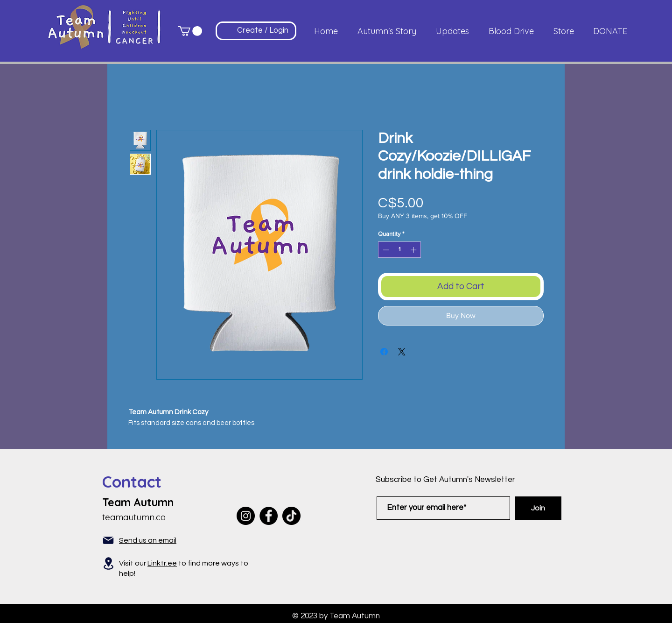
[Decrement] (385, 250)
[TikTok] (291, 516)
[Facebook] (269, 516)
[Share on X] (402, 352)
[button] (190, 31)
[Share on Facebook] (384, 352)
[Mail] (108, 540)
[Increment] (414, 250)
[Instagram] (246, 516)
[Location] (108, 563)
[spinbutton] (400, 250)
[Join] (538, 508)
